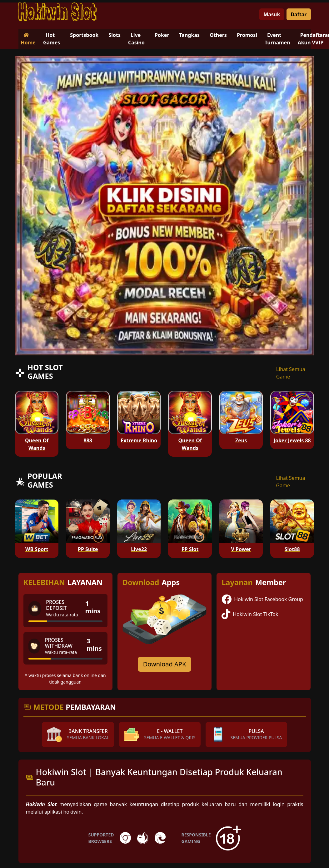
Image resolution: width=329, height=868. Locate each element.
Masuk (272, 14)
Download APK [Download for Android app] (165, 664)
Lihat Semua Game (291, 373)
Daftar (299, 14)
